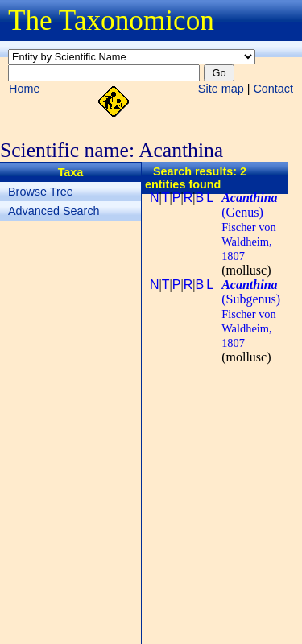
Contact (273, 89)
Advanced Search (54, 211)
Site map (221, 89)
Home (24, 89)
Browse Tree (41, 192)
